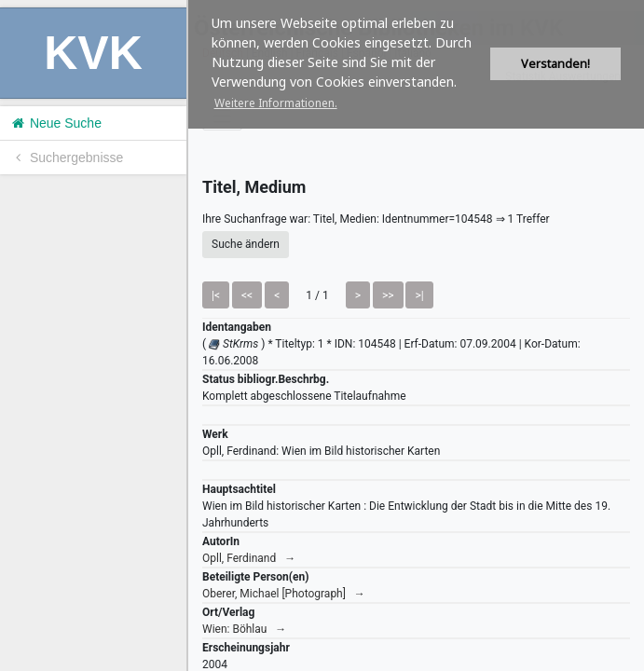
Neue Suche (55, 123)
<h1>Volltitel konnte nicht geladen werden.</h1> (416, 335)
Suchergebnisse (66, 157)
